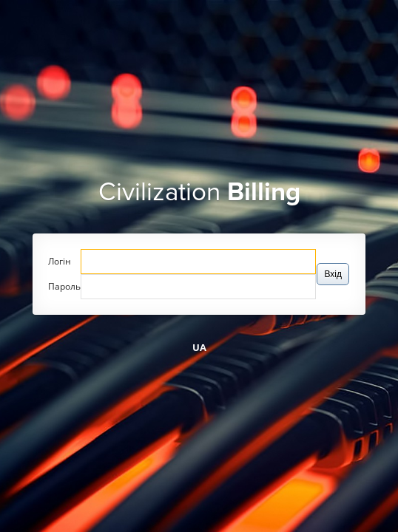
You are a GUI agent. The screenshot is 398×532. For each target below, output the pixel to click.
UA (199, 347)
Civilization (199, 192)
